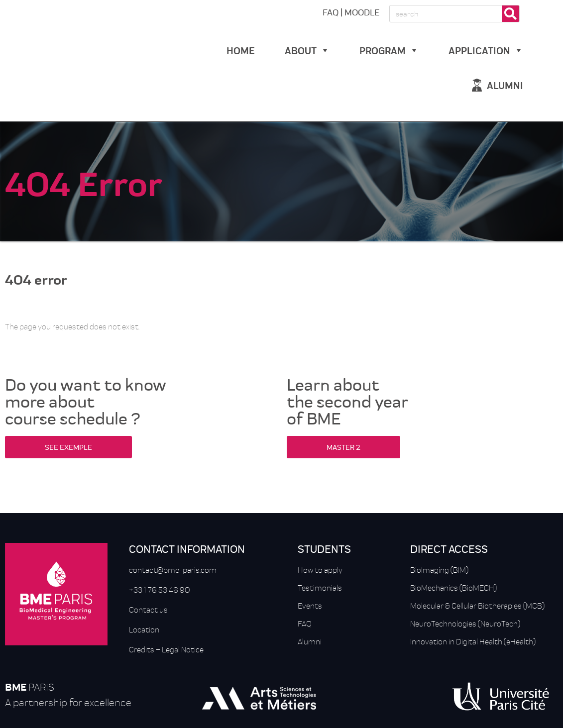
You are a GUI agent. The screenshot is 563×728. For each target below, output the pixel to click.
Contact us (148, 610)
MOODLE (362, 12)
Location (144, 629)
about (307, 50)
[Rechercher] (510, 14)
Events (310, 606)
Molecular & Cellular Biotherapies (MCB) (477, 606)
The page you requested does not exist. (72, 326)
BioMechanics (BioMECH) (453, 588)
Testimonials (320, 588)
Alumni (310, 641)
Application (486, 50)
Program (389, 50)
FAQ (331, 12)
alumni (505, 85)
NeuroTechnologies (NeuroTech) (465, 624)
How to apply (320, 570)
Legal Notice (183, 649)
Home (241, 50)
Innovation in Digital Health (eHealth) (473, 641)
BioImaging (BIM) (439, 570)
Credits (142, 649)
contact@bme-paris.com (173, 570)
